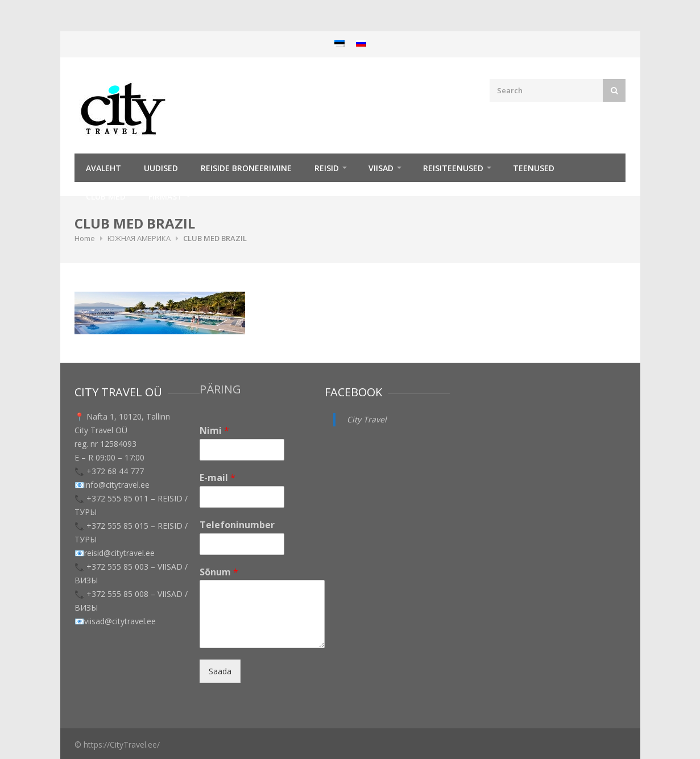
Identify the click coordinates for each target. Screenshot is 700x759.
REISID (327, 168)
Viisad (381, 168)
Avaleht (103, 168)
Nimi (214, 431)
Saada (220, 671)
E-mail (218, 478)
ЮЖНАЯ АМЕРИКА (139, 238)
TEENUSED (534, 168)
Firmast (165, 196)
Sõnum (219, 572)
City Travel (367, 419)
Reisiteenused (453, 168)
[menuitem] (339, 43)
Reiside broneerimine (246, 168)
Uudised (161, 168)
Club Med (106, 196)
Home (85, 238)
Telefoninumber (237, 525)
